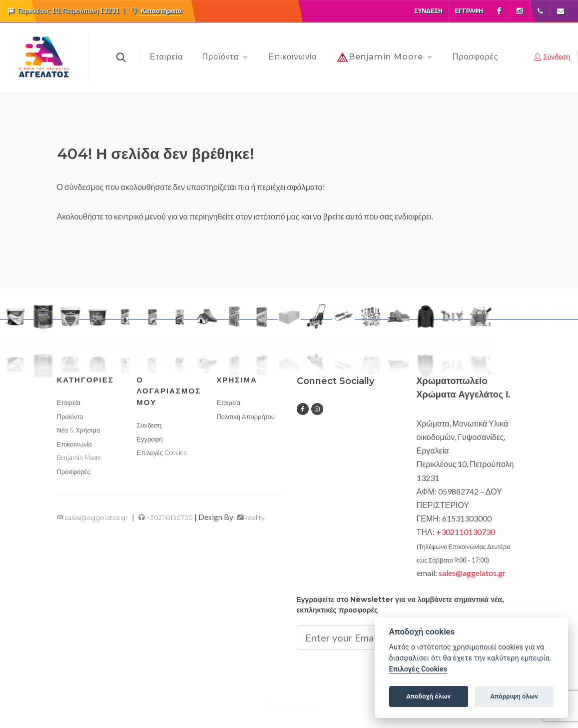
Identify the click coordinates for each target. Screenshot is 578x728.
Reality (251, 532)
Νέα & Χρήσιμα (79, 444)
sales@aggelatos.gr (92, 532)
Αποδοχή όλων (428, 696)
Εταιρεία (69, 417)
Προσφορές (74, 485)
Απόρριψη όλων (514, 696)
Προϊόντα (70, 430)
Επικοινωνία (75, 458)
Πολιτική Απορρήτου (246, 430)
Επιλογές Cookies (162, 467)
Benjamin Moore (79, 472)
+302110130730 (166, 532)
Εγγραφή (469, 11)
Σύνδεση (428, 11)
